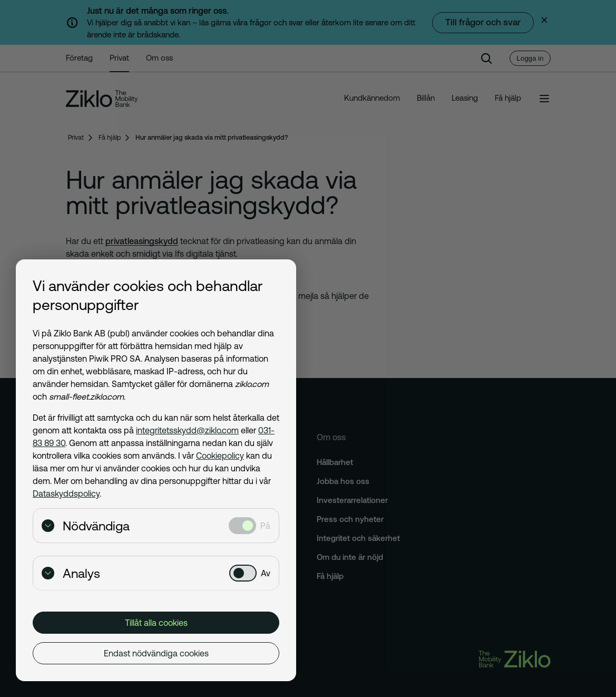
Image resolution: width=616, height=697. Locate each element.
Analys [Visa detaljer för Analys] (71, 573)
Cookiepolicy (220, 456)
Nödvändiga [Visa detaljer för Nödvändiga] (86, 526)
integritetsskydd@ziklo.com (187, 430)
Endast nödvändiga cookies (156, 653)
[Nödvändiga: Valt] (242, 526)
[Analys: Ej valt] (243, 573)
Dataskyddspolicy (66, 493)
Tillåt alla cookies (156, 623)
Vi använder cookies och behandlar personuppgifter (148, 295)
